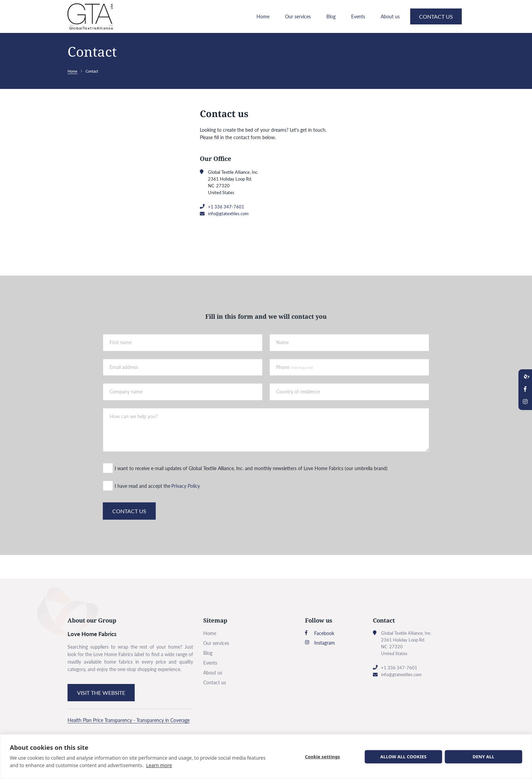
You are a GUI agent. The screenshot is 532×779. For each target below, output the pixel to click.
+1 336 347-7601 (226, 227)
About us (390, 27)
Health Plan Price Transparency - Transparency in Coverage (129, 720)
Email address (126, 389)
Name (282, 364)
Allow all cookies (403, 757)
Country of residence (298, 414)
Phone (295, 389)
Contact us (436, 27)
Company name (128, 414)
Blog (331, 27)
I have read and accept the (145, 507)
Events (358, 27)
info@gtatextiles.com (228, 234)
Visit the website (101, 693)
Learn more (159, 765)
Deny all (483, 757)
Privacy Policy (188, 507)
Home (263, 27)
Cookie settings (323, 757)
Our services (298, 27)
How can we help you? (136, 438)
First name (123, 364)
